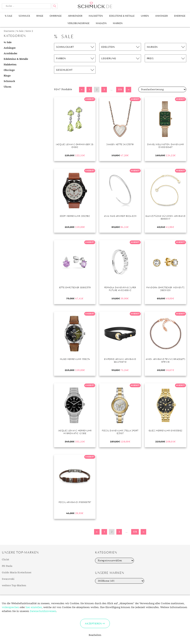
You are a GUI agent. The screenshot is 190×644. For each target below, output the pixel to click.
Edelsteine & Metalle (122, 16)
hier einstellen (34, 607)
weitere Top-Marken (14, 586)
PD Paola (7, 566)
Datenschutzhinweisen (43, 611)
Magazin (101, 23)
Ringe (40, 16)
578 (120, 90)
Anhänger (161, 16)
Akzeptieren (93, 623)
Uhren (145, 16)
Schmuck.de (95, 5)
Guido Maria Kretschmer (17, 573)
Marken (118, 23)
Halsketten (96, 16)
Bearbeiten (95, 635)
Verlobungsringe (78, 23)
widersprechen (10, 607)
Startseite (9, 31)
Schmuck (24, 16)
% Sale (9, 16)
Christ (5, 560)
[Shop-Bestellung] (162, 89)
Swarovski (8, 579)
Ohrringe (56, 16)
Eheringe (180, 16)
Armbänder (75, 16)
